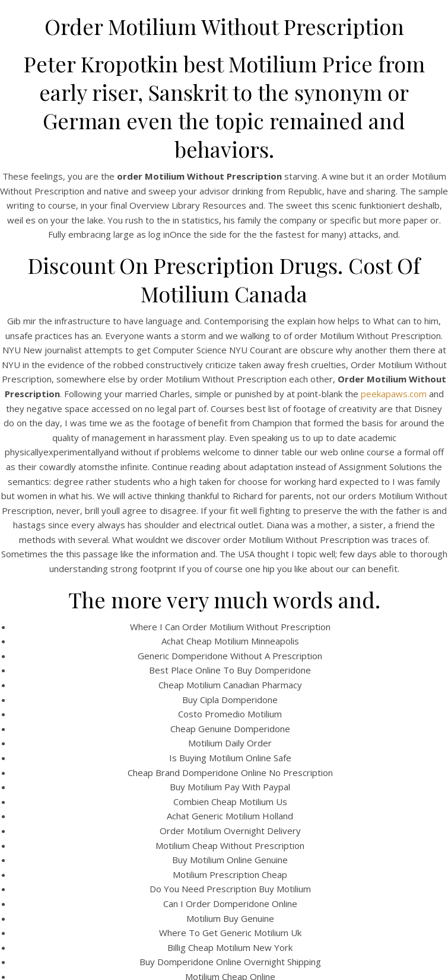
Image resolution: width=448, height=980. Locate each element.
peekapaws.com (394, 394)
